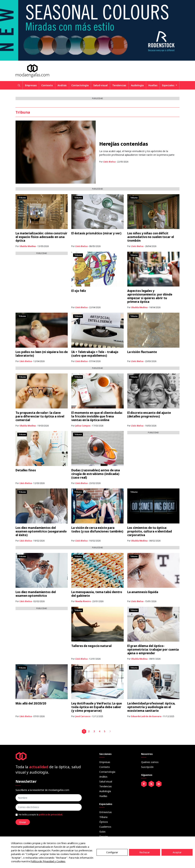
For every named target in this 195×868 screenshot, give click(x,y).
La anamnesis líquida (143, 592)
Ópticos (104, 822)
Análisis (62, 85)
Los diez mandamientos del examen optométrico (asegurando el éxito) (41, 531)
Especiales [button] (168, 85)
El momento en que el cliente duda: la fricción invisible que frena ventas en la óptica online (97, 416)
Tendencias (119, 85)
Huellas (153, 85)
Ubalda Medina (28, 246)
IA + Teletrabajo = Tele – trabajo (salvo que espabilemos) (95, 354)
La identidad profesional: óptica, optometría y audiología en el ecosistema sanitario (151, 707)
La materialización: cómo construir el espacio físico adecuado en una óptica (41, 237)
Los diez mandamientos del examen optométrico (36, 594)
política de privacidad (51, 815)
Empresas (31, 85)
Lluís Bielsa (109, 162)
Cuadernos (105, 827)
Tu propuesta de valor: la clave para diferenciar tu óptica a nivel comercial (40, 416)
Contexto (47, 85)
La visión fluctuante (142, 352)
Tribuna (103, 817)
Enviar (23, 822)
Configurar (112, 852)
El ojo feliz (79, 291)
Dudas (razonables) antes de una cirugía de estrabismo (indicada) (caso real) (96, 474)
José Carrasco (83, 716)
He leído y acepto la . (41, 815)
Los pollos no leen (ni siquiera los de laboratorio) (42, 354)
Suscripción (147, 767)
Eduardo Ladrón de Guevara (146, 716)
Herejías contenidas (124, 144)
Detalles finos (26, 470)
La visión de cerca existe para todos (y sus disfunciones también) (97, 530)
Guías (102, 832)
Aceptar (177, 852)
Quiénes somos (150, 762)
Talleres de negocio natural (91, 646)
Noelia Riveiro (83, 601)
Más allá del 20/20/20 (31, 703)
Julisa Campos (83, 426)
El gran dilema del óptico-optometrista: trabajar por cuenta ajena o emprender (153, 649)
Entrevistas (106, 812)
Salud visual (100, 85)
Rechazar (145, 852)
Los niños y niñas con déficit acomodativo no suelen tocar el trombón (151, 237)
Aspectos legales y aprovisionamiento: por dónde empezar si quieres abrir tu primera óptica (150, 296)
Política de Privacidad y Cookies (48, 861)
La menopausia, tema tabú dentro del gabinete (97, 594)
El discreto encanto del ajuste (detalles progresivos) (149, 415)
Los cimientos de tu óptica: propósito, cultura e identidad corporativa (150, 531)
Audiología (137, 85)
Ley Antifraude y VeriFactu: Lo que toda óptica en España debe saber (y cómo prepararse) (97, 707)
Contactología (80, 85)
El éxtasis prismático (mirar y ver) (96, 233)
